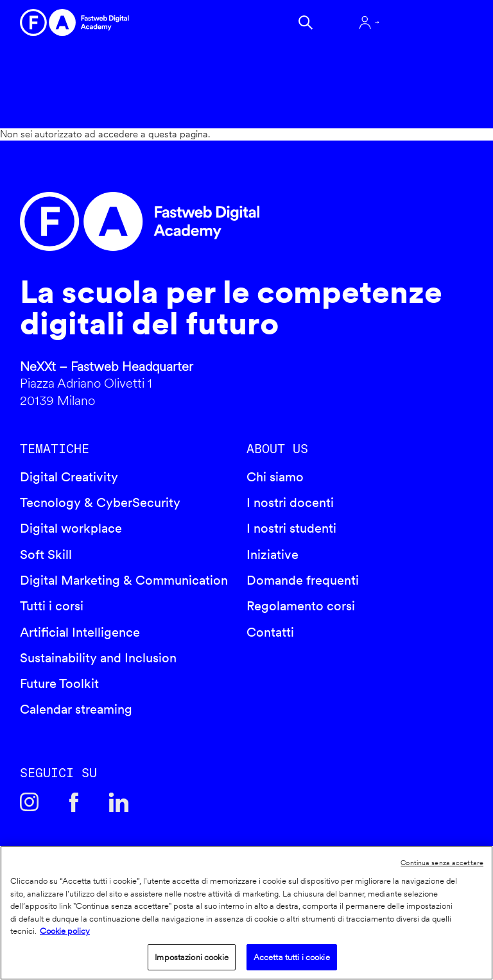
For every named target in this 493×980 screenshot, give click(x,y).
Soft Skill (46, 554)
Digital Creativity (69, 477)
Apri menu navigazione (433, 22)
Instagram (30, 802)
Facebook (74, 802)
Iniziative (272, 554)
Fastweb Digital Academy (193, 221)
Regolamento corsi (301, 606)
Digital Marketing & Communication (124, 580)
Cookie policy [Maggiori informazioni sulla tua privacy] (65, 931)
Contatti (270, 632)
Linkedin (119, 802)
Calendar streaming (76, 709)
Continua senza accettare (442, 863)
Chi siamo (275, 477)
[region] (246, 913)
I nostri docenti (290, 503)
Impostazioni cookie (191, 957)
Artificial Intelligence (80, 632)
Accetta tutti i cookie (292, 957)
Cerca (306, 22)
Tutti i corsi (52, 606)
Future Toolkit (59, 683)
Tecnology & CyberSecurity (100, 503)
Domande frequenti (303, 580)
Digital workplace (71, 528)
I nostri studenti (291, 528)
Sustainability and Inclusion (98, 658)
